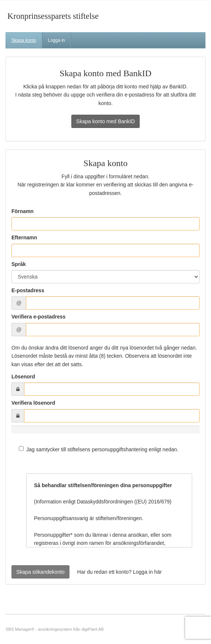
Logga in (57, 40)
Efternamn (24, 237)
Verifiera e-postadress (38, 317)
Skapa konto (24, 40)
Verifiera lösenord (33, 403)
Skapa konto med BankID (105, 121)
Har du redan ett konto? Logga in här (120, 572)
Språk (19, 264)
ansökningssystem (55, 629)
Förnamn (23, 211)
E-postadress (28, 290)
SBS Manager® (20, 629)
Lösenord (23, 377)
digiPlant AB (92, 629)
